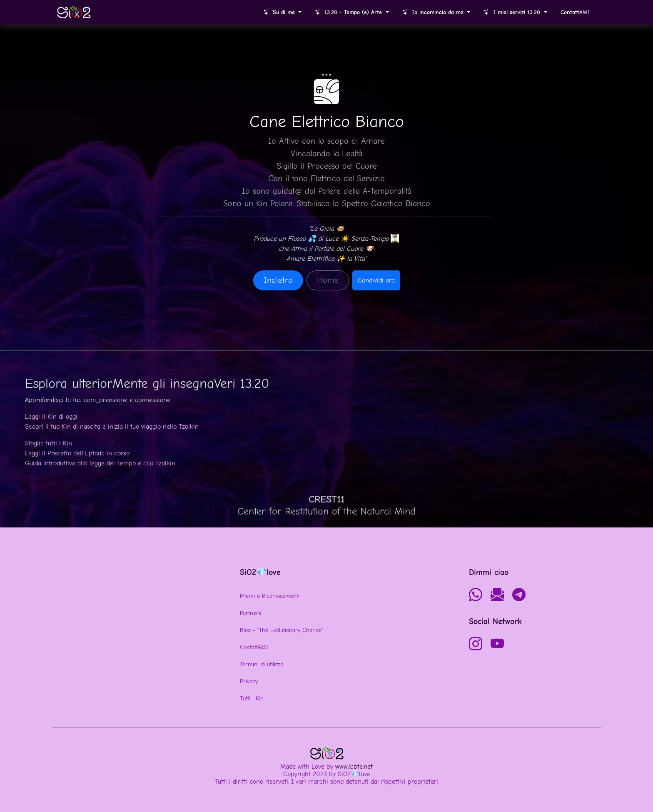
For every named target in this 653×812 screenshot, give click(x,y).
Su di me (280, 12)
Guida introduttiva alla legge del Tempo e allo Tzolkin (100, 463)
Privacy (249, 681)
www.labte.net (354, 767)
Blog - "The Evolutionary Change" (282, 630)
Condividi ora (376, 280)
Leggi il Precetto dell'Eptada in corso (77, 453)
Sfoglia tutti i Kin (49, 443)
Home (328, 280)
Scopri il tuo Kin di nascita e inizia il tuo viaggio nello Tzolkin (112, 427)
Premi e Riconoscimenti (270, 596)
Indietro (278, 280)
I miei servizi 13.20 (513, 12)
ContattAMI (254, 647)
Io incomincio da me (434, 12)
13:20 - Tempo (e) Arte (349, 12)
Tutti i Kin (252, 698)
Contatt (575, 12)
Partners (250, 613)
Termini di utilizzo (262, 664)
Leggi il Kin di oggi (51, 417)
